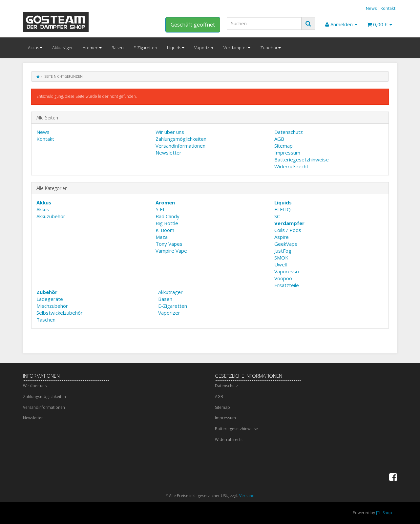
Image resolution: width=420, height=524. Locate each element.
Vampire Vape (171, 251)
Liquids (176, 48)
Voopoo (283, 278)
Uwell (281, 264)
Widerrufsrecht (291, 166)
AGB (279, 139)
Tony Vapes (169, 244)
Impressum (287, 153)
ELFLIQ (283, 209)
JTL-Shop (384, 513)
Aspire (282, 237)
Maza (162, 237)
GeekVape (286, 244)
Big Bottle (167, 223)
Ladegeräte (50, 299)
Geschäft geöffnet (193, 25)
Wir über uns (170, 132)
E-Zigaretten (145, 48)
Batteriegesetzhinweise (302, 159)
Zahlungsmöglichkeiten (181, 139)
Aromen (92, 48)
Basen (118, 48)
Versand (247, 496)
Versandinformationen (180, 146)
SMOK (281, 258)
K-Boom (165, 230)
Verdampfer (237, 48)
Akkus (35, 48)
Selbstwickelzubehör (60, 313)
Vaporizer (204, 48)
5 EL (160, 209)
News (371, 8)
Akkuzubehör (51, 216)
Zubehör (271, 48)
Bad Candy (168, 216)
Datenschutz (289, 132)
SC (277, 216)
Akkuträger (63, 48)
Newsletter (168, 153)
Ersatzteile (287, 285)
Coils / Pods (288, 230)
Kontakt (388, 8)
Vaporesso (287, 271)
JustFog (283, 251)
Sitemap (283, 146)
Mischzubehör (52, 306)
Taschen (46, 320)
